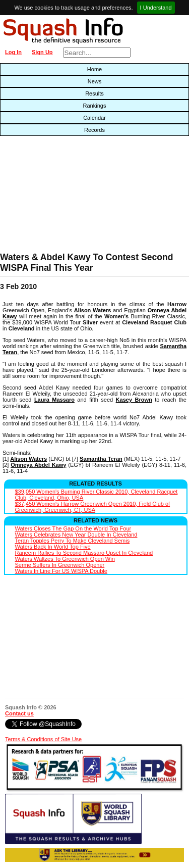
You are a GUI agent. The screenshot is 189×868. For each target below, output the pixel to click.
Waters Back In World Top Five (53, 547)
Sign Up (42, 52)
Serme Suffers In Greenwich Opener (60, 565)
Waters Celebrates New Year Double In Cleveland (76, 535)
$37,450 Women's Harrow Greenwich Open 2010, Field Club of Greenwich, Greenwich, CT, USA (93, 507)
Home (94, 69)
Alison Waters (93, 310)
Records (94, 130)
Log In (13, 52)
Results (94, 93)
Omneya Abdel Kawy (38, 465)
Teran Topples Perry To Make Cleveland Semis (73, 541)
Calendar (94, 118)
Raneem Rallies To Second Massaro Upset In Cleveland (84, 553)
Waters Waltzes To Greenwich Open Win (65, 559)
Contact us (19, 713)
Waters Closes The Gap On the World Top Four (73, 528)
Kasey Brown (134, 400)
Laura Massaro (54, 400)
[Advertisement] (60, 197)
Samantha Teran (101, 459)
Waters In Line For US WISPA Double (61, 571)
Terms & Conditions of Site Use (43, 739)
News (95, 81)
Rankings (95, 106)
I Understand (156, 8)
